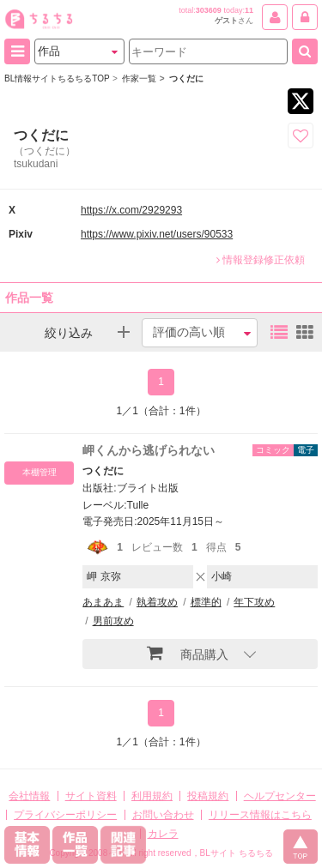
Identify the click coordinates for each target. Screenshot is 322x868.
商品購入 (188, 653)
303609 (209, 10)
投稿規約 (208, 796)
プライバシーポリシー (65, 815)
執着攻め (157, 602)
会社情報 (29, 796)
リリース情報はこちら (260, 815)
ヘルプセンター (280, 796)
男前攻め (113, 621)
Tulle (138, 505)
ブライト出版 (148, 488)
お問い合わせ (163, 815)
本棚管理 (39, 472)
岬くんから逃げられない (149, 450)
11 (249, 10)
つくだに (103, 471)
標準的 (206, 602)
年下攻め (254, 602)
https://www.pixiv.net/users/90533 (157, 234)
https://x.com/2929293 (131, 210)
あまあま (103, 602)
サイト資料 (91, 796)
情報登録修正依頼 (261, 260)
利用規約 (152, 796)
